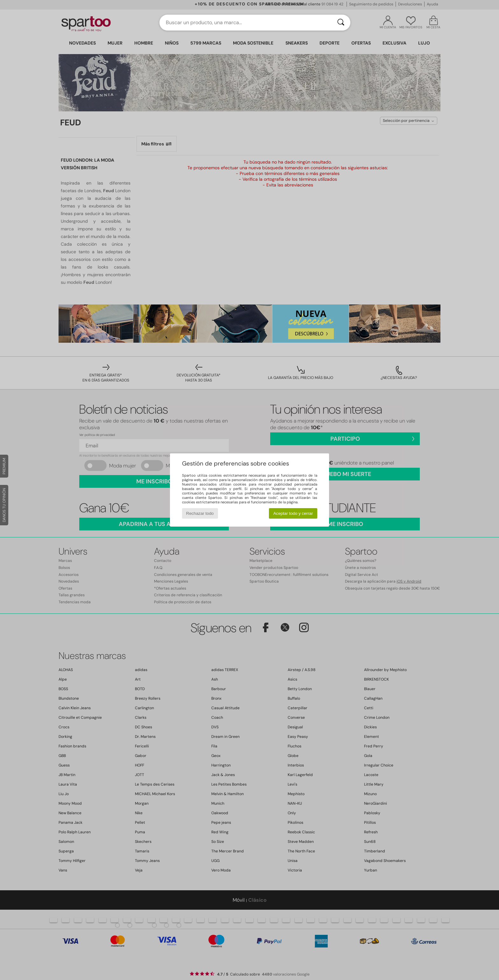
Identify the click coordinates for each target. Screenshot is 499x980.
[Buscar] (341, 23)
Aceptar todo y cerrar (293, 513)
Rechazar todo (200, 513)
